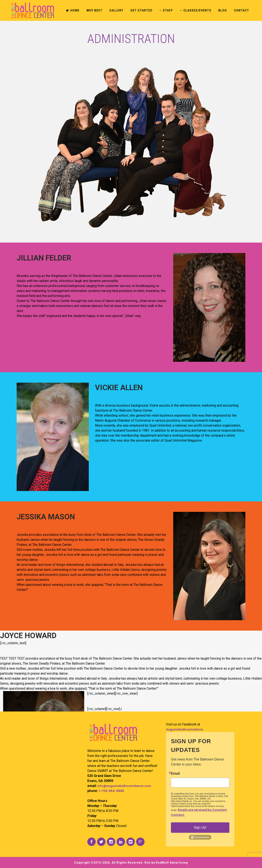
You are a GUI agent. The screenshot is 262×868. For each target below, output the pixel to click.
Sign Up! (200, 827)
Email (175, 774)
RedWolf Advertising (172, 863)
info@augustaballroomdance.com (124, 786)
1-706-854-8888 (111, 791)
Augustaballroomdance (184, 729)
